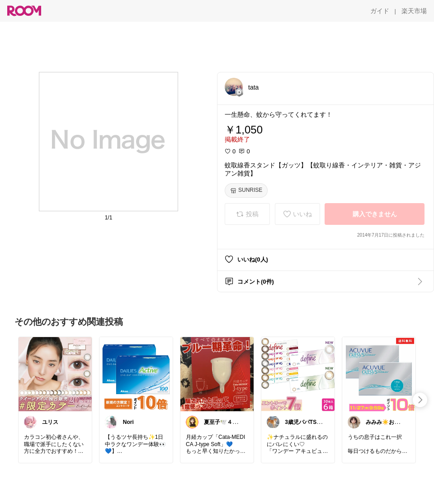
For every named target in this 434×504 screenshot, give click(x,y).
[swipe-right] (420, 400)
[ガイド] (380, 11)
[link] (55, 374)
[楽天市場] (414, 11)
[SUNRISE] (246, 190)
